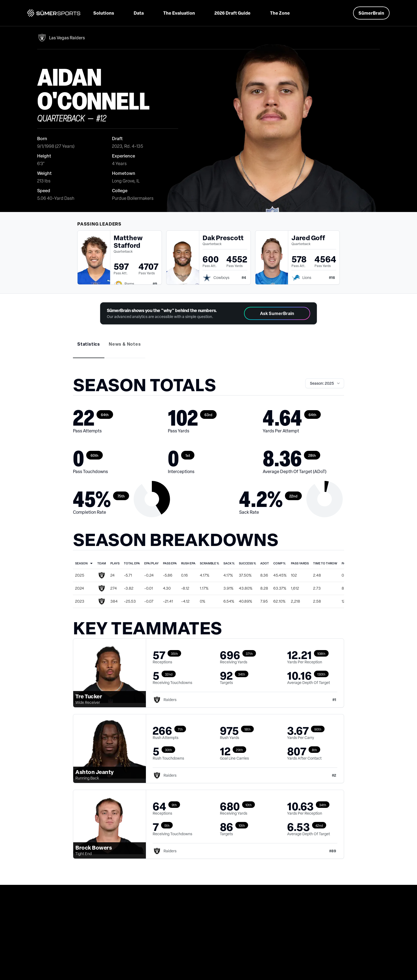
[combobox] (325, 383)
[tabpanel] (208, 624)
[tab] (89, 344)
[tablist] (208, 348)
